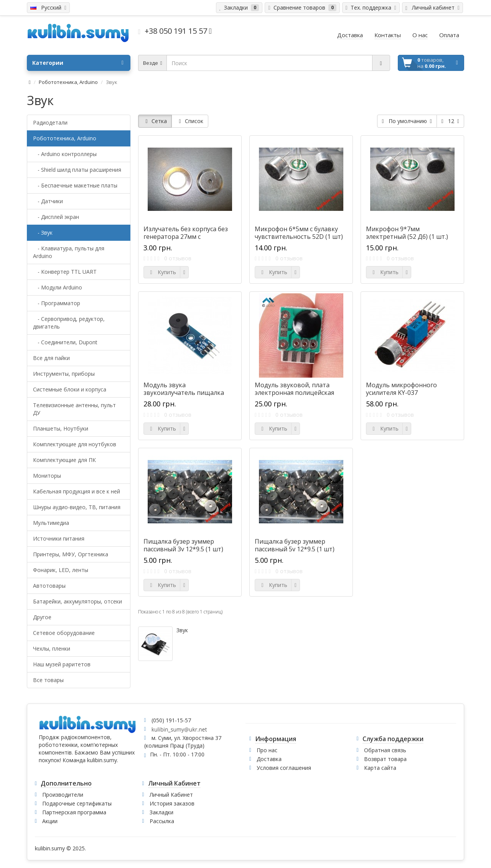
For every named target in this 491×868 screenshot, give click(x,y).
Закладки (161, 812)
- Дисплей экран (56, 217)
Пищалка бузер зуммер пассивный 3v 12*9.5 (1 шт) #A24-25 (183, 549)
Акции (50, 821)
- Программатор (57, 303)
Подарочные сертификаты (77, 803)
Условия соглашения (284, 768)
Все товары (48, 680)
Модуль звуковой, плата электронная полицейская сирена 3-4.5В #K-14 (294, 393)
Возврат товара (385, 759)
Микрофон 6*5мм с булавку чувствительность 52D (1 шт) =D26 (299, 237)
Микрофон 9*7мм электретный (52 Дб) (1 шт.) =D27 (407, 237)
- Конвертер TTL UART (65, 272)
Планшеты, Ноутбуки (61, 428)
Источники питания (59, 538)
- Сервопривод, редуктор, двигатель (69, 323)
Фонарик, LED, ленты (61, 570)
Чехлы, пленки (52, 649)
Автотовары (49, 586)
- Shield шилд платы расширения (77, 170)
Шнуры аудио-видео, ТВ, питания (77, 507)
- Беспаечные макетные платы (75, 185)
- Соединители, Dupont (65, 342)
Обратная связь (385, 750)
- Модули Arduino (58, 287)
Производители (63, 795)
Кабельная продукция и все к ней (77, 491)
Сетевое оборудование (64, 633)
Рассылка (162, 821)
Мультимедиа (51, 523)
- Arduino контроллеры (65, 154)
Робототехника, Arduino (68, 82)
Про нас (267, 750)
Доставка (269, 759)
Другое (42, 617)
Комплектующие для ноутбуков (75, 444)
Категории (78, 63)
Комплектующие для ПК (64, 460)
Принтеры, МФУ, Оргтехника (71, 554)
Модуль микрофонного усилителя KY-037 (401, 389)
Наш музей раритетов (62, 664)
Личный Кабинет (171, 795)
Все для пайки (51, 358)
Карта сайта (380, 768)
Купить (162, 272)
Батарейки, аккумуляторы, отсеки (77, 601)
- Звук (43, 233)
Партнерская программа (74, 812)
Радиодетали (50, 122)
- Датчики (48, 201)
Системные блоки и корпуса (70, 389)
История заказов (172, 803)
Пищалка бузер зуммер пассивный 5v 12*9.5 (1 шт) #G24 (295, 549)
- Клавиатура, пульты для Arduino (69, 252)
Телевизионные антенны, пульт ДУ (74, 409)
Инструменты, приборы (64, 374)
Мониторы (47, 476)
